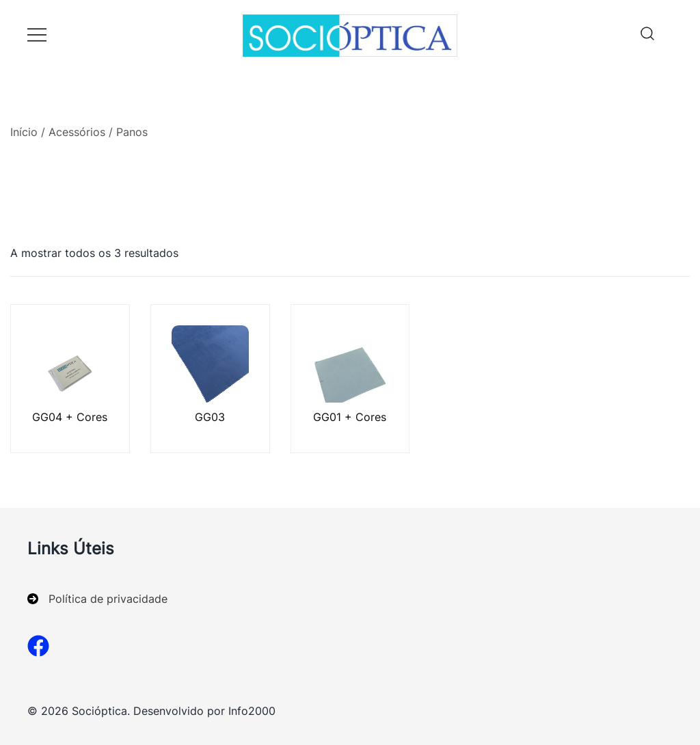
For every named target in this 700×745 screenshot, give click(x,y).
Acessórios (77, 132)
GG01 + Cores (350, 417)
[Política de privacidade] (97, 599)
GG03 (210, 417)
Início (24, 132)
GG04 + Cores (70, 417)
